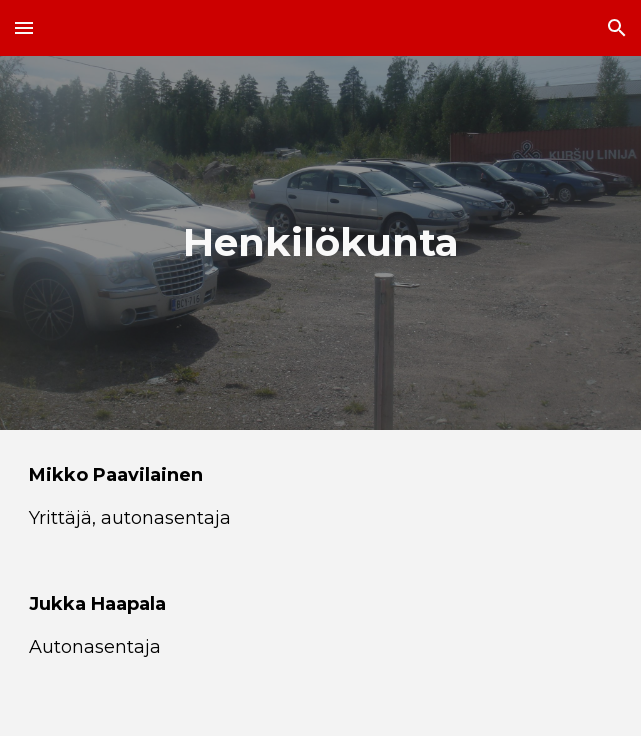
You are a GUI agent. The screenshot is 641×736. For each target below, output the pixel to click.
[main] (320, 242)
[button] (24, 27)
